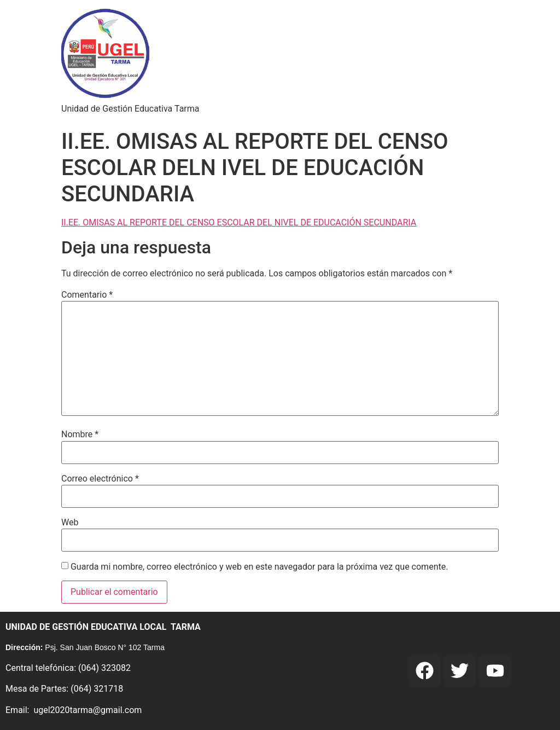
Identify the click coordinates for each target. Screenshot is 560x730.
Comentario (87, 295)
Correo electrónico (100, 479)
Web (70, 523)
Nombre (80, 434)
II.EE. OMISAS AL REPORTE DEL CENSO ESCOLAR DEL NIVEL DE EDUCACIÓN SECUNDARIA (239, 222)
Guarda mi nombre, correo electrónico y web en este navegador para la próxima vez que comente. (259, 567)
